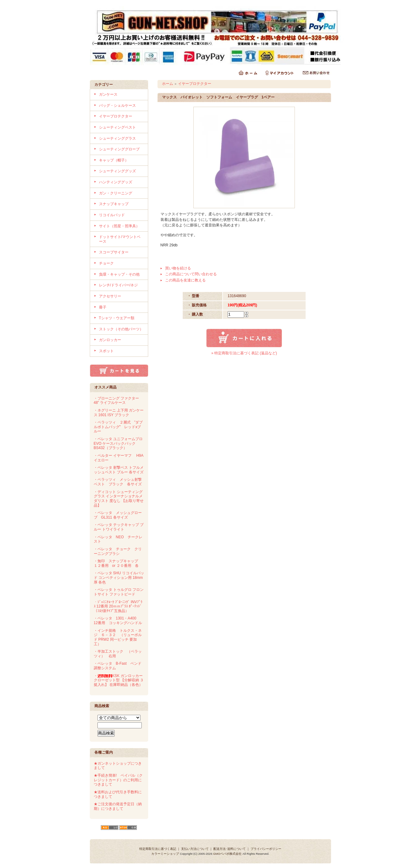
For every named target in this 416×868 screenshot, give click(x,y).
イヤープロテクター (116, 116)
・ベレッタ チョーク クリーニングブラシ (118, 551)
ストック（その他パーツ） (121, 329)
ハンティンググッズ (116, 182)
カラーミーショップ (165, 854)
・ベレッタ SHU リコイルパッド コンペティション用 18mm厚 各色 (119, 577)
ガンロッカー (110, 340)
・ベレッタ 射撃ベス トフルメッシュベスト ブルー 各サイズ (119, 470)
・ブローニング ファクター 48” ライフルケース (116, 401)
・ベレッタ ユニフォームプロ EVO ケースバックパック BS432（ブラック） (118, 443)
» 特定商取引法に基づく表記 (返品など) (244, 353)
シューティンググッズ (117, 171)
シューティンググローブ (119, 149)
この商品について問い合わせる (191, 274)
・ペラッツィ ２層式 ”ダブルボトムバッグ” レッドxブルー (118, 427)
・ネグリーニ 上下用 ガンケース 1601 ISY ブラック (119, 413)
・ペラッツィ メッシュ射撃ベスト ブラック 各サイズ (118, 482)
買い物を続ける (178, 268)
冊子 (103, 307)
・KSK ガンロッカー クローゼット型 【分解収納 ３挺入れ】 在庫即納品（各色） (119, 680)
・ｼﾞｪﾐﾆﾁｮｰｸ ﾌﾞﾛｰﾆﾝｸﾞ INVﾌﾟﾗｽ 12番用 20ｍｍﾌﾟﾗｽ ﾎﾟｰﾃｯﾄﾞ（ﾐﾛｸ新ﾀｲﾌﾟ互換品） (118, 606)
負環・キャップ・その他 (119, 274)
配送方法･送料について (230, 849)
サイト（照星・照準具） (119, 226)
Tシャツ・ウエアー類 (117, 318)
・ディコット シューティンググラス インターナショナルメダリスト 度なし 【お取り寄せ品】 (119, 499)
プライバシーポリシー (266, 849)
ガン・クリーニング (116, 193)
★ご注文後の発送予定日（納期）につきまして (118, 806)
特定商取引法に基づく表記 (158, 849)
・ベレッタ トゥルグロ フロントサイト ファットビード (119, 592)
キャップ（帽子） (114, 160)
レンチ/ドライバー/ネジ (119, 285)
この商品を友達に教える (185, 280)
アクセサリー (110, 296)
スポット (106, 351)
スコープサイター (114, 252)
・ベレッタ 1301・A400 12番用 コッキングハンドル (118, 621)
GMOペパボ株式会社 (227, 854)
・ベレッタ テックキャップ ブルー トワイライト (119, 527)
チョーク (106, 263)
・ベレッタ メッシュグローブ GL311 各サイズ (118, 515)
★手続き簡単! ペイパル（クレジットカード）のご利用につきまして (118, 780)
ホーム (168, 84)
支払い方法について (195, 849)
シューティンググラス (117, 138)
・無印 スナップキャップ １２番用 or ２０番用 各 (118, 563)
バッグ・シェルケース (117, 106)
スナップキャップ (114, 204)
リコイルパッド (112, 215)
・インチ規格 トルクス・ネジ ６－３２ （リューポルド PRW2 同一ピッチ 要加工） (118, 637)
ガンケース (108, 94)
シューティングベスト (117, 127)
